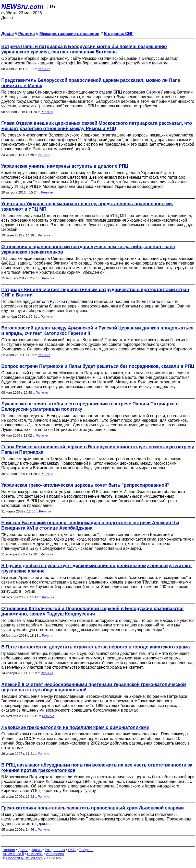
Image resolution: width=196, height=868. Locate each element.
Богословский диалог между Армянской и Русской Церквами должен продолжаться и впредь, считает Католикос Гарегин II (97, 331)
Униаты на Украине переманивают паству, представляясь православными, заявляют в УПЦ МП (87, 206)
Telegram (86, 850)
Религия (44, 69)
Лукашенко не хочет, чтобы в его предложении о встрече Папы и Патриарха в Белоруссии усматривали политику (90, 407)
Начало (9, 850)
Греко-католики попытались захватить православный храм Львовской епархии (93, 808)
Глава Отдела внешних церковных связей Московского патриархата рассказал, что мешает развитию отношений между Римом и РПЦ (97, 126)
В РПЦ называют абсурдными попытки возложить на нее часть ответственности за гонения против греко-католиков (97, 768)
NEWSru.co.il (13, 854)
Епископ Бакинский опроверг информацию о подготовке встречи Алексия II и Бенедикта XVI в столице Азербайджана (90, 525)
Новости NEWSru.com (24, 858)
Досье (23, 850)
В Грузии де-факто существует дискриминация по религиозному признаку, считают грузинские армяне (97, 568)
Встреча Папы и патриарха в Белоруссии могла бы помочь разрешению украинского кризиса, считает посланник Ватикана (84, 49)
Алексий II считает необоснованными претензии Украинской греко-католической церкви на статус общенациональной (94, 687)
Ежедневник (55, 850)
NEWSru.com (22, 7)
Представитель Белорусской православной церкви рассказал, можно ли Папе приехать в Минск (91, 83)
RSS (72, 850)
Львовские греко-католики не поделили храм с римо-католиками (75, 727)
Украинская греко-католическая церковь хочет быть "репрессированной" (85, 485)
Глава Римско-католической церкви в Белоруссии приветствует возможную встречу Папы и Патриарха (98, 449)
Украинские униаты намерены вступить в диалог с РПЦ (65, 166)
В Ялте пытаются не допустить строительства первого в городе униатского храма (96, 647)
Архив (37, 850)
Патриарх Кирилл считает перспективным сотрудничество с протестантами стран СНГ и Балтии (95, 292)
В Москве (35, 854)
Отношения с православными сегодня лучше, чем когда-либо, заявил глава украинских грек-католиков (88, 249)
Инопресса (55, 854)
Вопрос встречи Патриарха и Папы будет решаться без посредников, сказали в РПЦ (98, 366)
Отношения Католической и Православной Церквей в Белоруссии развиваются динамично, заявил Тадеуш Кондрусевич (92, 611)
